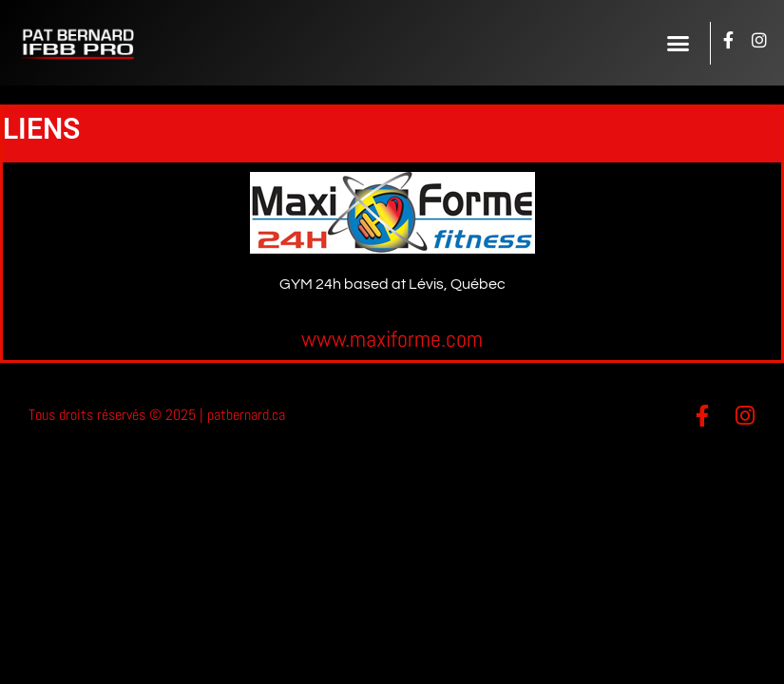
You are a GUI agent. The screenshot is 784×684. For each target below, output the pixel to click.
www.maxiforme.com (392, 339)
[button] (679, 43)
